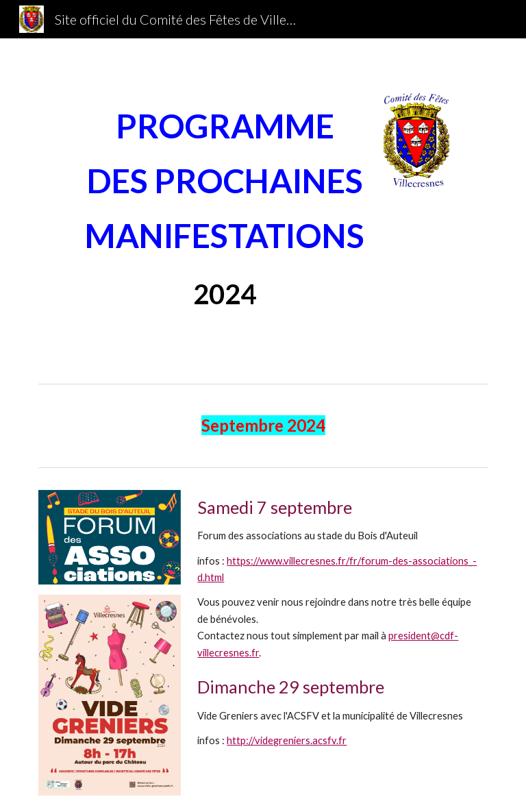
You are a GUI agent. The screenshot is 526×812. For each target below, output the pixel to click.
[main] (224, 208)
